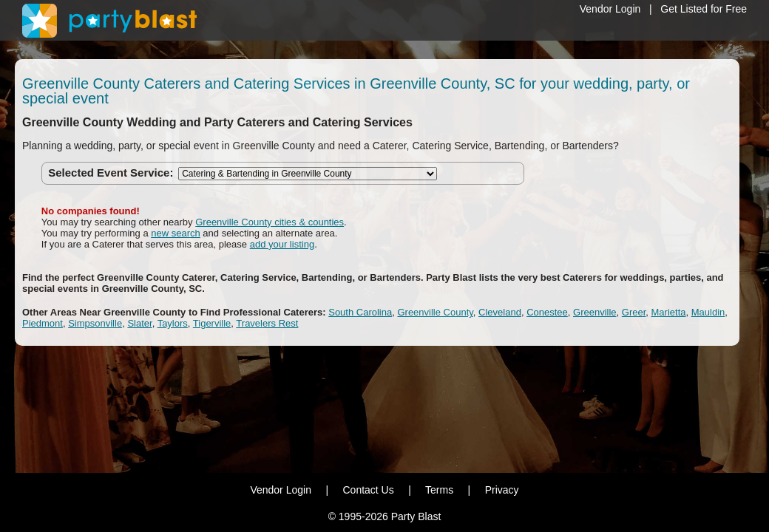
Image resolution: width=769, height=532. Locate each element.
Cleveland (500, 312)
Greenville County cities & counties (270, 222)
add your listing (282, 244)
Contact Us (368, 490)
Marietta (669, 312)
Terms (439, 490)
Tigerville (212, 323)
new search (175, 233)
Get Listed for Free (704, 9)
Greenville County (435, 312)
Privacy (502, 490)
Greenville (595, 312)
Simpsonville (95, 323)
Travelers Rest (267, 323)
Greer (634, 312)
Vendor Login (610, 9)
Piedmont (43, 323)
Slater (139, 323)
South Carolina (360, 312)
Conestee (547, 312)
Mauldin (708, 312)
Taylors (173, 323)
